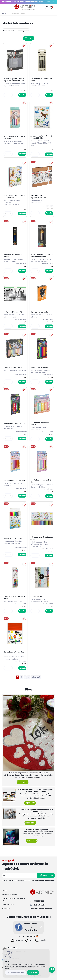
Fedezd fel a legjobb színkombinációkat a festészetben (36, 811)
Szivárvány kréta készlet (13, 368)
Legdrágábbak (23, 31)
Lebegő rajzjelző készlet (13, 538)
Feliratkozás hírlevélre (28, 865)
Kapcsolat (6, 909)
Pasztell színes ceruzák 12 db (41, 481)
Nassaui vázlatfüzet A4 (40, 312)
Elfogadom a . (30, 881)
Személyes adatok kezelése (41, 909)
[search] (47, 7)
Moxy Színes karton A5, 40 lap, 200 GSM (14, 196)
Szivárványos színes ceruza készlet (15, 598)
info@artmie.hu (39, 905)
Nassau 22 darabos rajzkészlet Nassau (38, 197)
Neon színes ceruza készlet (14, 423)
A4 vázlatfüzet (36, 597)
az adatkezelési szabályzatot (23, 881)
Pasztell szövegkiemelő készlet (40, 424)
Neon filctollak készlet (39, 368)
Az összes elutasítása (16, 973)
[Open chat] (52, 970)
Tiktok (29, 940)
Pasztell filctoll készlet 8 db (14, 481)
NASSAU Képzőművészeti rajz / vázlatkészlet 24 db (14, 80)
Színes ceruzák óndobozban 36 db (42, 538)
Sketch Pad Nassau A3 (13, 312)
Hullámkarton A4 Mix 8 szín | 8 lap (15, 653)
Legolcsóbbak (9, 31)
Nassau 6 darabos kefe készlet (13, 256)
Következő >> (36, 677)
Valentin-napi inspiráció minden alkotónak (29, 773)
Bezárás (33, 973)
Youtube (41, 940)
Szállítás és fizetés (10, 895)
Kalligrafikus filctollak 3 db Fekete (41, 80)
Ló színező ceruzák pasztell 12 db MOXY (14, 138)
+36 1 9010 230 (38, 901)
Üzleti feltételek (8, 905)
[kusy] (8, 95)
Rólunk (5, 891)
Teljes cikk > (23, 782)
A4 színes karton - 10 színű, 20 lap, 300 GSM (41, 137)
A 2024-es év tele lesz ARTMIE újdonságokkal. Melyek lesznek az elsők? (36, 791)
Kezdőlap (5, 13)
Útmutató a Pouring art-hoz (37, 830)
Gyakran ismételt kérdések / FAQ (14, 900)
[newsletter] (46, 875)
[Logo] (25, 7)
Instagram (17, 940)
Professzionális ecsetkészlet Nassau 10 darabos (42, 256)
